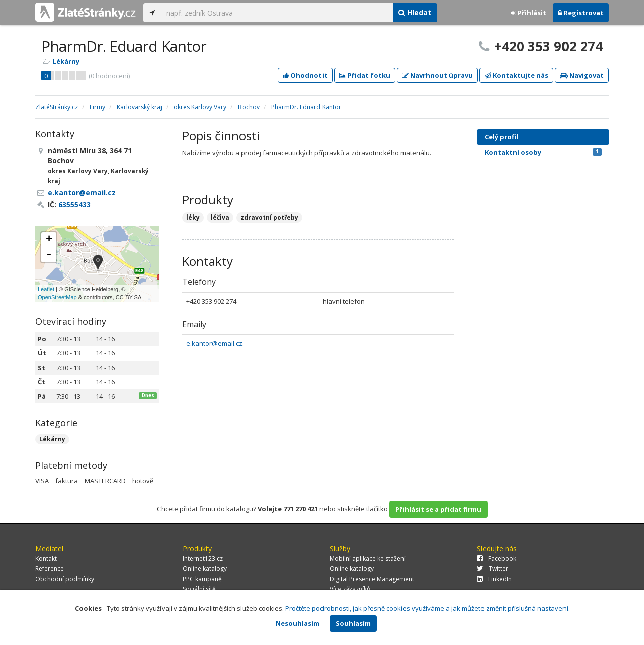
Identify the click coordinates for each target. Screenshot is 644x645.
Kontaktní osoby (543, 152)
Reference (50, 569)
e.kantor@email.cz (214, 343)
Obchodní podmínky (65, 579)
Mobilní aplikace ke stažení (368, 559)
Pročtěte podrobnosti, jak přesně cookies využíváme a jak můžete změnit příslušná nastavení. (427, 608)
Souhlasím (353, 623)
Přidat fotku (365, 75)
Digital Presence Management (372, 579)
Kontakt (46, 559)
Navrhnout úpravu (437, 75)
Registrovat (581, 13)
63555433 (74, 205)
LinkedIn (494, 579)
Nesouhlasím (298, 623)
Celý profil (501, 137)
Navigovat (582, 75)
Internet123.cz (203, 559)
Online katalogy (205, 569)
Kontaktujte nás (516, 75)
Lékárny (66, 61)
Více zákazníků (350, 589)
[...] (277, 13)
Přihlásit (529, 13)
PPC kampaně (202, 579)
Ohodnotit (305, 75)
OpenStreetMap (57, 297)
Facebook (497, 559)
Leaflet (46, 289)
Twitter (493, 569)
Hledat (415, 12)
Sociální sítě (199, 589)
